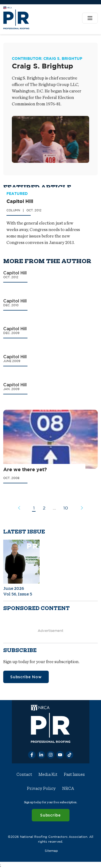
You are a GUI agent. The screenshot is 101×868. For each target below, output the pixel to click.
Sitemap (51, 850)
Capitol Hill (20, 201)
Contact (24, 774)
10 (66, 508)
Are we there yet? (25, 470)
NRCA (68, 788)
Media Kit (48, 774)
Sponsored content (36, 608)
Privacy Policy (41, 788)
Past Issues (74, 774)
